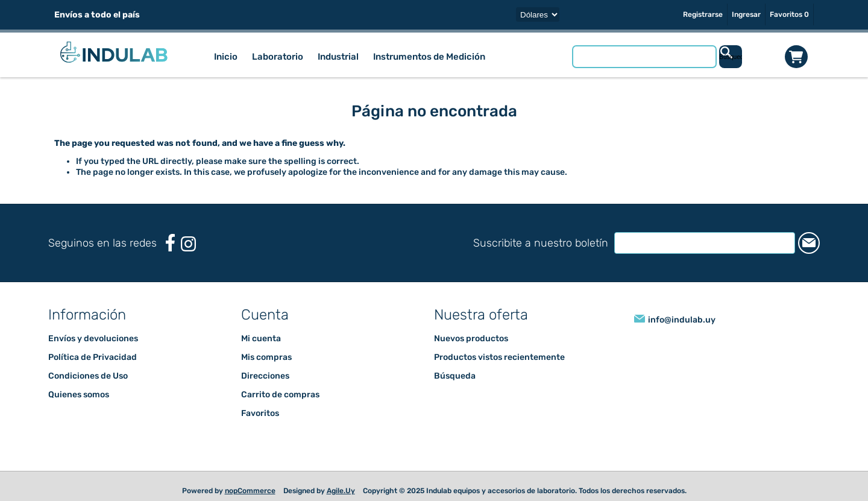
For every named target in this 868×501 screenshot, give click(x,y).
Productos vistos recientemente (499, 357)
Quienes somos (79, 395)
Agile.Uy (341, 491)
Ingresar (746, 14)
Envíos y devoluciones (93, 339)
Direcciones (265, 376)
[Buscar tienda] (644, 57)
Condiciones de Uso (88, 376)
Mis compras (266, 357)
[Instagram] (188, 244)
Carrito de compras (796, 57)
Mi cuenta (261, 339)
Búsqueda (455, 376)
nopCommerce (250, 491)
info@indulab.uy (682, 320)
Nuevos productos (471, 339)
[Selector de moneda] (538, 14)
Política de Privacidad (93, 357)
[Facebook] (170, 243)
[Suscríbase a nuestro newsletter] (705, 243)
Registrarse (703, 14)
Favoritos (260, 413)
